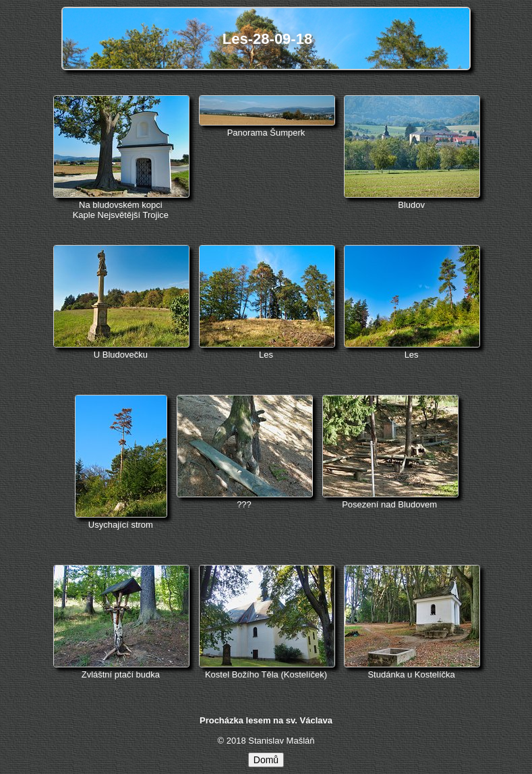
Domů (266, 760)
